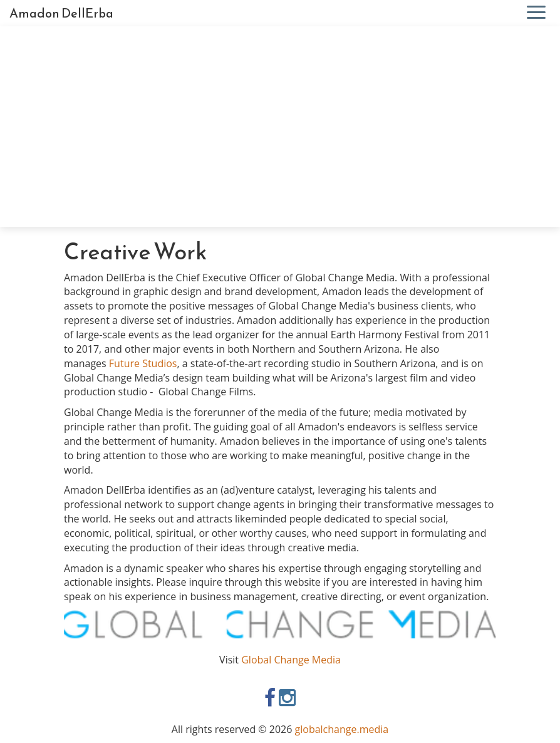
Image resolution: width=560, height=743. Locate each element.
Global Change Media (291, 660)
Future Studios (143, 363)
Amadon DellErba (61, 13)
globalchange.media (342, 729)
